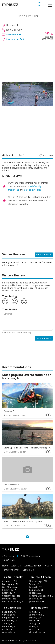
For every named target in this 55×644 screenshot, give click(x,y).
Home (5, 566)
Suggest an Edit (15, 39)
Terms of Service (11, 570)
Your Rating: (10, 296)
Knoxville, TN (9, 593)
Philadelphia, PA (37, 632)
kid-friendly (36, 186)
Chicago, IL (35, 623)
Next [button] (49, 94)
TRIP (10, 5)
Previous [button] (6, 94)
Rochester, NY (10, 629)
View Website (14, 34)
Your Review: (10, 309)
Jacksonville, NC (37, 602)
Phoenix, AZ (35, 593)
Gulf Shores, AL (10, 587)
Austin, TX (34, 629)
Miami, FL (34, 626)
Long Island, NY (10, 618)
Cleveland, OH (9, 615)
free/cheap (14, 190)
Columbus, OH (10, 581)
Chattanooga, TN (11, 596)
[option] (27, 94)
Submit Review (44, 338)
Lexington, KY (9, 612)
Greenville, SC (9, 632)
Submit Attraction (33, 566)
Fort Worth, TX (10, 621)
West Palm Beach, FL (13, 602)
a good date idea (33, 190)
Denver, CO (35, 618)
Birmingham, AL (10, 584)
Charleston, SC (37, 615)
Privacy (48, 566)
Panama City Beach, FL (41, 596)
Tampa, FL (35, 584)
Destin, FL (34, 621)
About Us (16, 566)
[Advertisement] (27, 61)
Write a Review (44, 255)
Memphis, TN (9, 599)
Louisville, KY (36, 599)
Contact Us (28, 570)
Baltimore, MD (10, 626)
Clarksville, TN (9, 590)
